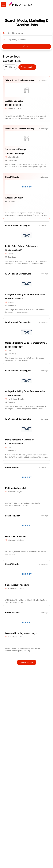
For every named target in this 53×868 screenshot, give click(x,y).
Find (27, 46)
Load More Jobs (27, 662)
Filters (10, 67)
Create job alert (27, 67)
